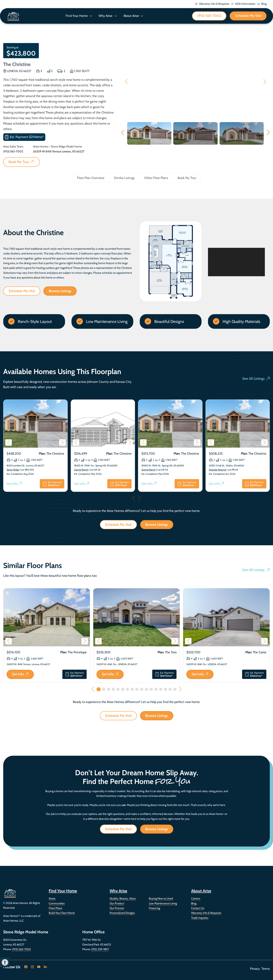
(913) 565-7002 (22, 949)
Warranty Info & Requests (206, 913)
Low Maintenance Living (163, 903)
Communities (57, 903)
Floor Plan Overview (91, 178)
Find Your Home (77, 16)
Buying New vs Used (161, 898)
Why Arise (106, 16)
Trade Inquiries (200, 918)
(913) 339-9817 (100, 949)
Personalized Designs (122, 913)
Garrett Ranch (81, 470)
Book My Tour (187, 178)
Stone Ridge (13, 470)
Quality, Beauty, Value (123, 898)
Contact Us (198, 908)
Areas (52, 898)
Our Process (117, 908)
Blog (194, 903)
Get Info (14, 484)
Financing (154, 908)
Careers (196, 898)
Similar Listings (124, 178)
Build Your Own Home (62, 913)
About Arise (131, 16)
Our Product (117, 903)
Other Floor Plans (156, 178)
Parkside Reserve (218, 470)
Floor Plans (55, 908)
